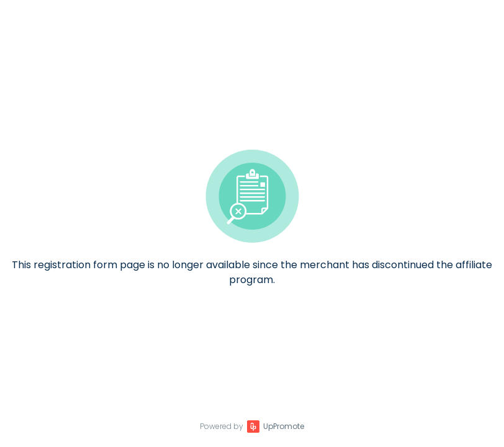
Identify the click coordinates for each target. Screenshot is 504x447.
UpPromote (284, 426)
